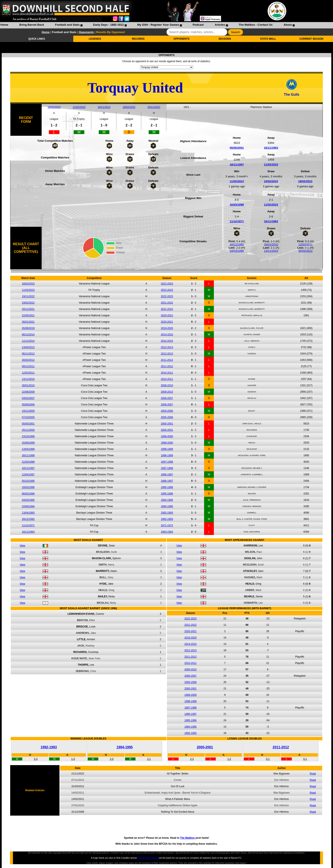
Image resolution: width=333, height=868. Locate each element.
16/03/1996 (237, 205)
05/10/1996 (28, 481)
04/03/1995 (237, 251)
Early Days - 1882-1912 (109, 25)
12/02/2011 (305, 244)
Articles (220, 25)
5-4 (36, 759)
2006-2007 (167, 398)
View (23, 546)
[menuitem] (4, 25)
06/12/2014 (28, 335)
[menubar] (147, 25)
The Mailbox (187, 838)
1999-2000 (167, 436)
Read (313, 774)
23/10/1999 (28, 436)
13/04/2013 (28, 347)
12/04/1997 (28, 475)
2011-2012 (167, 360)
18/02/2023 (54, 107)
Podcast (198, 25)
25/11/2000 (28, 430)
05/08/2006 (28, 405)
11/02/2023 (79, 107)
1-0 (73, 759)
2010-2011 (167, 373)
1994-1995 (167, 500)
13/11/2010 (271, 251)
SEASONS (225, 39)
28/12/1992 (237, 244)
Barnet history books (148, 858)
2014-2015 (167, 335)
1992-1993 (167, 513)
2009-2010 (167, 385)
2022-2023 (167, 284)
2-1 (149, 759)
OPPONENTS (181, 39)
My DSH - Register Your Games (158, 25)
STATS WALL (268, 39)
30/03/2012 (305, 251)
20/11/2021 (154, 107)
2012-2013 (167, 347)
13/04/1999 (28, 449)
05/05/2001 (237, 148)
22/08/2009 (28, 392)
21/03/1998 (28, 462)
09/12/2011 (28, 366)
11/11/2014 (28, 341)
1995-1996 (167, 487)
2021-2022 (167, 303)
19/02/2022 (129, 107)
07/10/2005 (28, 417)
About (288, 25)
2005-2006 (167, 411)
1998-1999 (167, 449)
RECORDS (138, 39)
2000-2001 (167, 424)
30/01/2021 (28, 322)
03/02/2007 (28, 398)
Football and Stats (67, 25)
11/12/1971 (237, 221)
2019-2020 (167, 328)
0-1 (268, 759)
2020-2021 (167, 315)
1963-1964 (167, 532)
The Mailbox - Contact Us (256, 25)
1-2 (229, 759)
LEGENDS (95, 39)
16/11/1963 (271, 148)
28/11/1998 (28, 455)
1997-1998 (167, 462)
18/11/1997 (237, 164)
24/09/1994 (28, 506)
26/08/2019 (28, 328)
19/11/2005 (28, 411)
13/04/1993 (28, 513)
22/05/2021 (28, 315)
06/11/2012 (28, 354)
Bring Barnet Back (32, 25)
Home (4, 25)
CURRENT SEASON (311, 39)
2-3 (192, 759)
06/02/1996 (28, 494)
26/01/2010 (271, 244)
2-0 (112, 759)
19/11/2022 (104, 107)
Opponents (86, 32)
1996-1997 (167, 475)
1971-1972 (167, 525)
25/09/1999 (28, 443)
